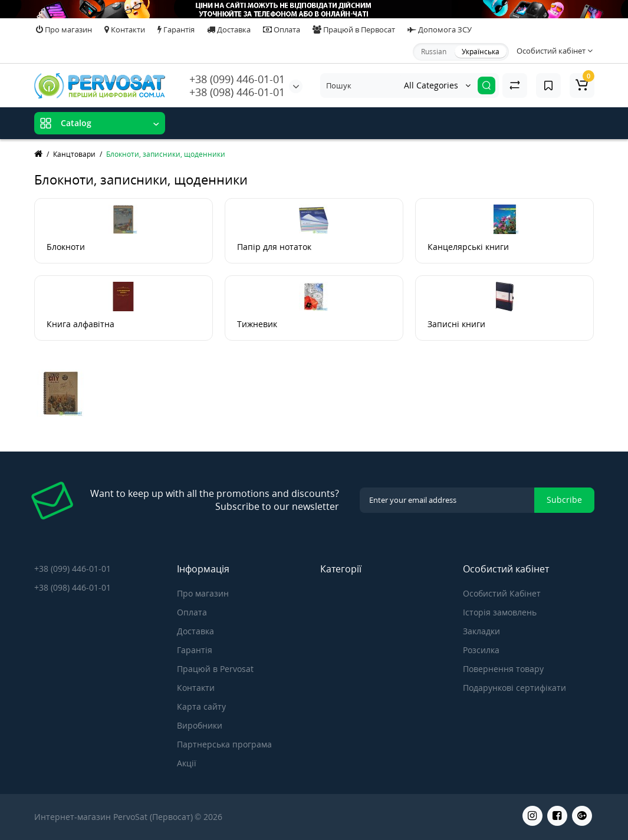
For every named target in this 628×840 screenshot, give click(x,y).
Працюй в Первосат (354, 29)
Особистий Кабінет (502, 593)
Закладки (481, 631)
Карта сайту (201, 706)
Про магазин (64, 29)
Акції (187, 763)
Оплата (282, 29)
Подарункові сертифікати (514, 688)
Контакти (125, 29)
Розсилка (481, 650)
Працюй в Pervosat (215, 669)
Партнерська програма (224, 744)
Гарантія (176, 29)
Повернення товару (503, 669)
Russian (434, 52)
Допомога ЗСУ (440, 29)
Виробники (200, 725)
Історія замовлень (500, 612)
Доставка (229, 29)
